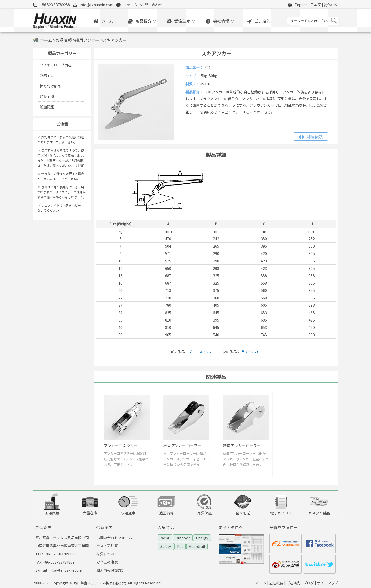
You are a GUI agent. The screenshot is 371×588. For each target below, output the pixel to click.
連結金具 (47, 75)
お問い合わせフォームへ (116, 538)
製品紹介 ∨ (142, 21)
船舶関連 (47, 107)
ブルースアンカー (203, 352)
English (301, 5)
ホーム (103, 21)
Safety (166, 546)
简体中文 (331, 5)
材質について (107, 554)
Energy (202, 538)
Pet (180, 546)
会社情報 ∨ (220, 21)
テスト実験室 (107, 546)
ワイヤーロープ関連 (56, 65)
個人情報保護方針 (111, 570)
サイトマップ (327, 583)
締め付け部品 (50, 86)
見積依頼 (311, 137)
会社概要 (276, 583)
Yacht (165, 538)
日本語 (316, 5)
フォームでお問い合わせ (143, 5)
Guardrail (197, 546)
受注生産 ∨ (181, 21)
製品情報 (64, 40)
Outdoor (183, 538)
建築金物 (47, 96)
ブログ (309, 583)
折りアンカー (251, 352)
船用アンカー (87, 40)
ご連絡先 (259, 21)
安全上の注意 (107, 562)
